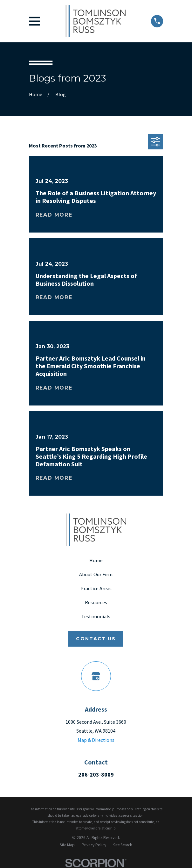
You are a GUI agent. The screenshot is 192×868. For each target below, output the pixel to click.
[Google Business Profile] (96, 676)
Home (96, 560)
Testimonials (96, 616)
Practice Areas (96, 588)
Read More (54, 215)
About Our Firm (96, 574)
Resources (96, 602)
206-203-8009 (96, 775)
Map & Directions (96, 740)
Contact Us (96, 639)
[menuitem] (67, 845)
